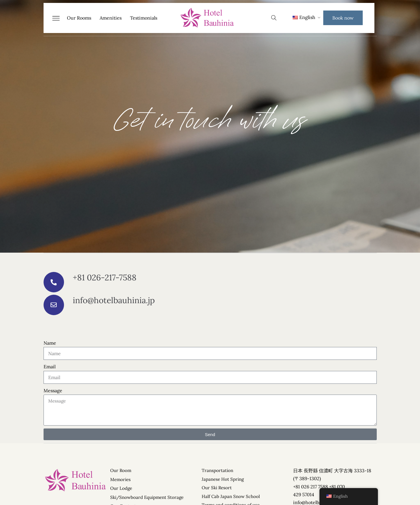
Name (50, 343)
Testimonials (144, 18)
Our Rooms (79, 18)
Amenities (111, 18)
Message (53, 391)
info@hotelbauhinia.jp (114, 300)
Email (50, 367)
